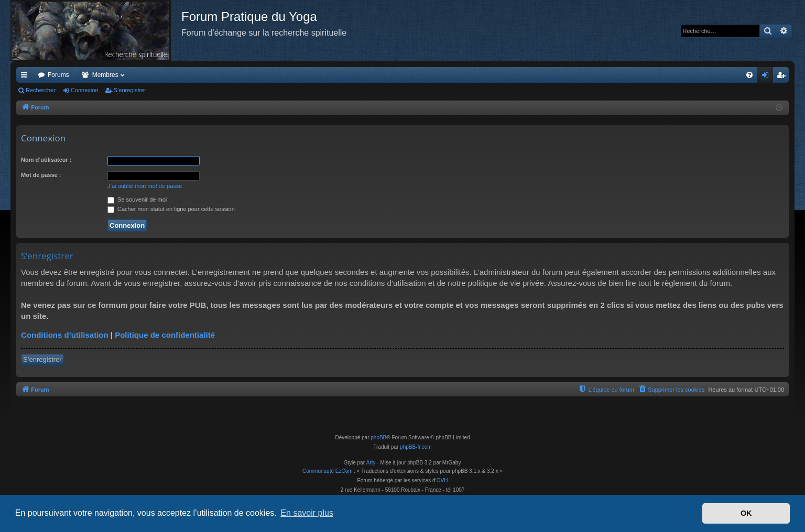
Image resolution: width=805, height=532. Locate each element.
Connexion (85, 90)
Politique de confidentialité (165, 335)
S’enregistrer (130, 90)
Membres (105, 75)
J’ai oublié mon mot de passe (145, 186)
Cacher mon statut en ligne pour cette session (171, 209)
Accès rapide (26, 77)
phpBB (378, 437)
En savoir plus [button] (307, 513)
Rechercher (41, 90)
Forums (58, 75)
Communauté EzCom (328, 471)
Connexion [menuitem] (768, 77)
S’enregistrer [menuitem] (783, 77)
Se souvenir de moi (137, 199)
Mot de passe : (41, 175)
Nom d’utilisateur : (46, 160)
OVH (442, 480)
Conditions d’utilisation (65, 335)
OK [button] (746, 513)
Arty (371, 463)
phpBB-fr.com (416, 447)
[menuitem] (749, 75)
